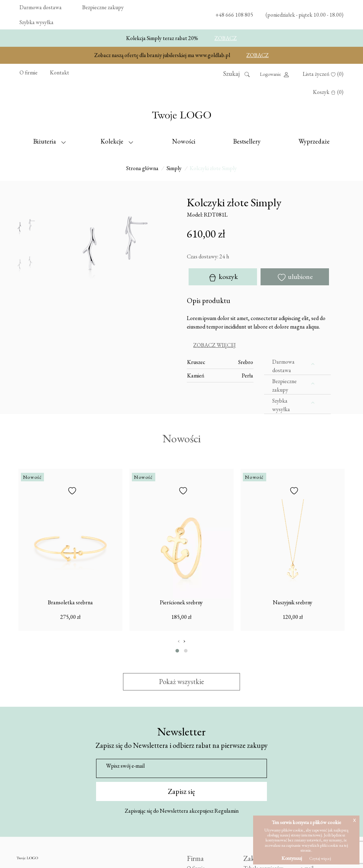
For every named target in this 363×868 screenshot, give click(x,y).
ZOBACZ (226, 38)
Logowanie (275, 75)
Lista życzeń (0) (323, 74)
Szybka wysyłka (37, 22)
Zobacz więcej (214, 345)
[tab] (259, 345)
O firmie (29, 72)
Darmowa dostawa (41, 7)
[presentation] (179, 641)
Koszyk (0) (328, 92)
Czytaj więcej (320, 858)
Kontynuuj (292, 858)
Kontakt (60, 72)
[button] (177, 650)
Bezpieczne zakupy (103, 7)
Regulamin (227, 810)
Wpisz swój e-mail (125, 766)
